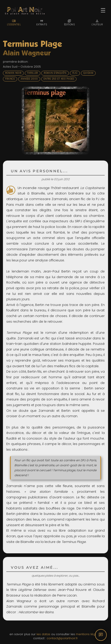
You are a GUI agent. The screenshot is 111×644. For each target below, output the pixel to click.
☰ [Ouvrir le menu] (103, 10)
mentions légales (89, 634)
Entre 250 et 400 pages (59, 79)
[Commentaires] (101, 635)
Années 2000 (29, 79)
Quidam (88, 73)
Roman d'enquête (55, 73)
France (10, 79)
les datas (43, 634)
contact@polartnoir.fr (62, 638)
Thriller (32, 73)
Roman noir (13, 73)
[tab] (14, 23)
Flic (75, 73)
